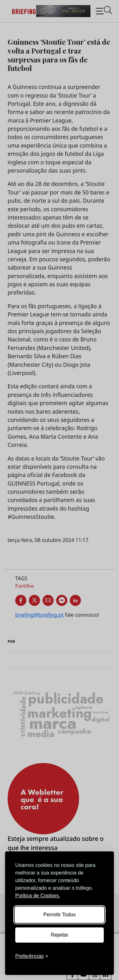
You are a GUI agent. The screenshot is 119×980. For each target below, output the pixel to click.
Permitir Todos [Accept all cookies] (60, 915)
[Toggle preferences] (32, 956)
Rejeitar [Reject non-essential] (60, 935)
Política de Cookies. (38, 896)
